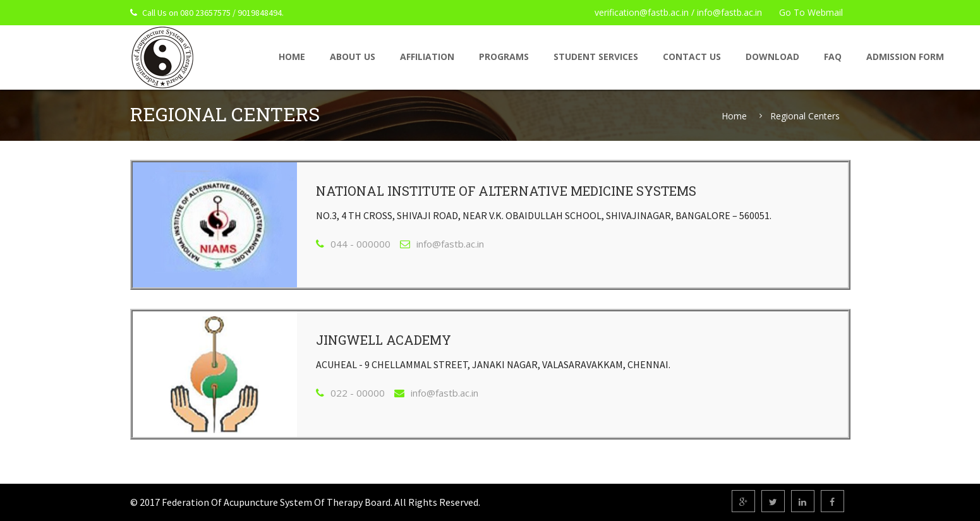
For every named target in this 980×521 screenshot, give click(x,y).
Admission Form (905, 57)
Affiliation (427, 57)
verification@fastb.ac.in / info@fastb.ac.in (678, 12)
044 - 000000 (360, 244)
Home (734, 116)
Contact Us (692, 57)
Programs (504, 57)
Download (772, 57)
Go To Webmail (811, 12)
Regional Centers (805, 116)
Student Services (596, 57)
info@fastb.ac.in (450, 244)
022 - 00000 (358, 393)
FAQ (833, 57)
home (292, 57)
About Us (353, 57)
